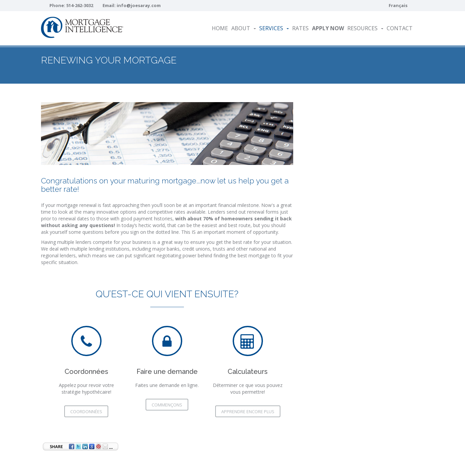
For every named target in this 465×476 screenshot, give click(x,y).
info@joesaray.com (139, 5)
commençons (167, 405)
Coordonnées (86, 412)
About (244, 28)
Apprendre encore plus (248, 412)
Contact (400, 28)
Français (398, 5)
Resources (365, 28)
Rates (300, 28)
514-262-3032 (80, 5)
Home (220, 28)
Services (274, 28)
